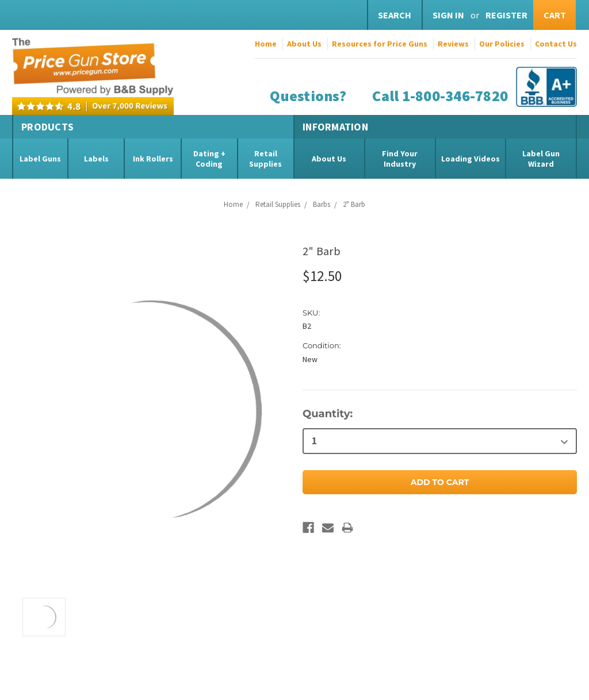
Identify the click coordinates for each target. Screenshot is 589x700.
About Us (304, 44)
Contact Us (556, 44)
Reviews (453, 44)
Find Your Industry (400, 159)
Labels (96, 159)
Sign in (448, 15)
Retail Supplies (265, 159)
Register (506, 15)
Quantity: (328, 414)
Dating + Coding (209, 159)
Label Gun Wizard (541, 159)
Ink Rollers (153, 159)
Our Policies (502, 44)
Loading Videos (471, 159)
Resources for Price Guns (380, 44)
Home (266, 44)
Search (395, 15)
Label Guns (40, 159)
